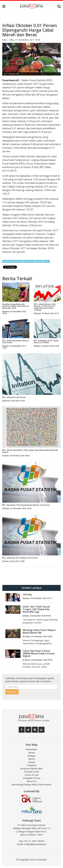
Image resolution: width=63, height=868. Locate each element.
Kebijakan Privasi (32, 778)
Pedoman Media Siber (32, 768)
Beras (46, 261)
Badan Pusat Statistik (12, 261)
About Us (32, 781)
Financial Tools (32, 772)
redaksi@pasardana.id (35, 844)
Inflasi (39, 261)
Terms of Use (32, 775)
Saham (32, 753)
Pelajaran (32, 765)
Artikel (32, 762)
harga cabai (29, 261)
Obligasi (32, 756)
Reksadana (32, 749)
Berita (32, 759)
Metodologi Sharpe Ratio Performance (32, 784)
